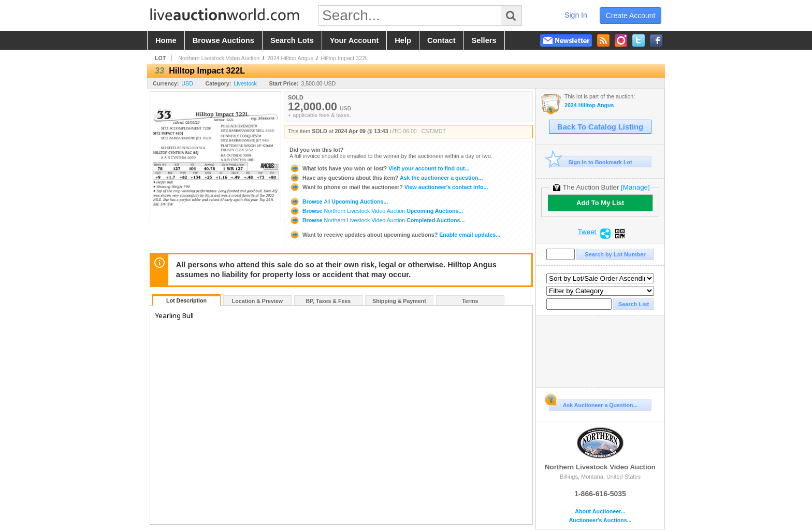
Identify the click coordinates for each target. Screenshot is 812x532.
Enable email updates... (395, 235)
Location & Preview (257, 301)
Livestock (245, 83)
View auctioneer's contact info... (389, 187)
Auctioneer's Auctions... (600, 520)
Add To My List (600, 203)
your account (354, 40)
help (403, 40)
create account (631, 16)
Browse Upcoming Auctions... (339, 202)
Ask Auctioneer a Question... (593, 404)
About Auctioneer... (600, 512)
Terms (470, 301)
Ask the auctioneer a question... (386, 178)
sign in (576, 15)
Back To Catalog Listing (600, 127)
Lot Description (186, 300)
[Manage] (635, 187)
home (166, 40)
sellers (484, 40)
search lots (292, 40)
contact (441, 40)
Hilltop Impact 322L (345, 58)
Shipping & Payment (399, 301)
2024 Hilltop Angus (290, 58)
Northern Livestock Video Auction (219, 58)
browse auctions (223, 40)
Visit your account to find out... (379, 168)
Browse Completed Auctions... (377, 220)
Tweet (587, 232)
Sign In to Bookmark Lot (591, 162)
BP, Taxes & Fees (329, 301)
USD (187, 83)
